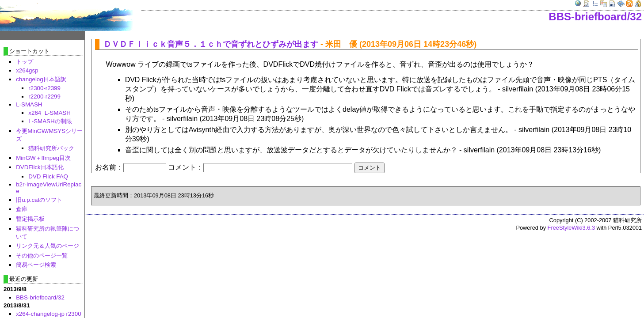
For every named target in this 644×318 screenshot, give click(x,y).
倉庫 (22, 209)
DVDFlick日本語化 (40, 167)
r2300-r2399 (44, 88)
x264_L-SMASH (50, 113)
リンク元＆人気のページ (48, 246)
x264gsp (27, 70)
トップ (25, 62)
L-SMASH (29, 104)
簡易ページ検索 (36, 265)
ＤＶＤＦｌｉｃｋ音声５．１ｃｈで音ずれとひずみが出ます (211, 44)
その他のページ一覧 (42, 256)
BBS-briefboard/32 (595, 17)
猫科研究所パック (51, 148)
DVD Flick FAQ (48, 176)
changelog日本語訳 (41, 79)
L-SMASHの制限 (50, 121)
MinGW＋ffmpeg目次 (43, 158)
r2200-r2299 (44, 97)
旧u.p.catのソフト (39, 200)
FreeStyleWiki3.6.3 (571, 228)
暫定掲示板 (30, 219)
